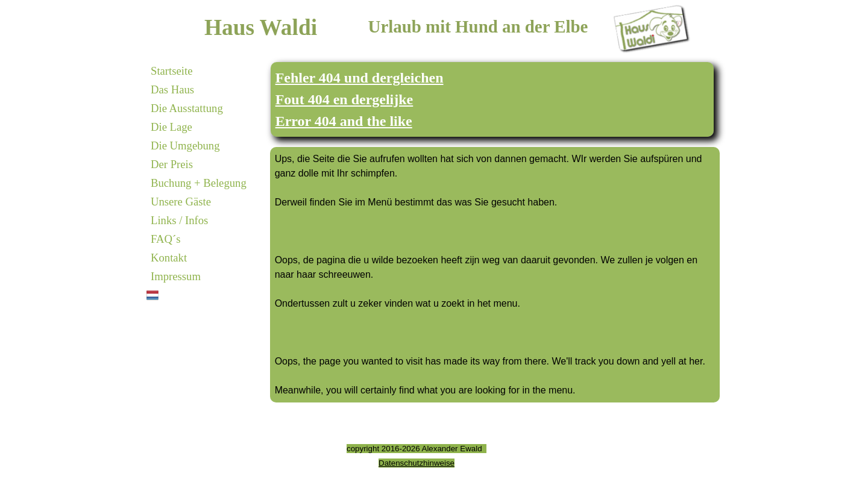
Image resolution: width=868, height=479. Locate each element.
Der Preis (172, 164)
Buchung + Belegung (199, 183)
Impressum (176, 276)
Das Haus (172, 89)
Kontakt (169, 258)
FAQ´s (165, 239)
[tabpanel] (492, 99)
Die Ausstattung (187, 108)
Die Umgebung (185, 146)
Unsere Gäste (181, 202)
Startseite (171, 71)
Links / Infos (179, 220)
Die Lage (171, 127)
